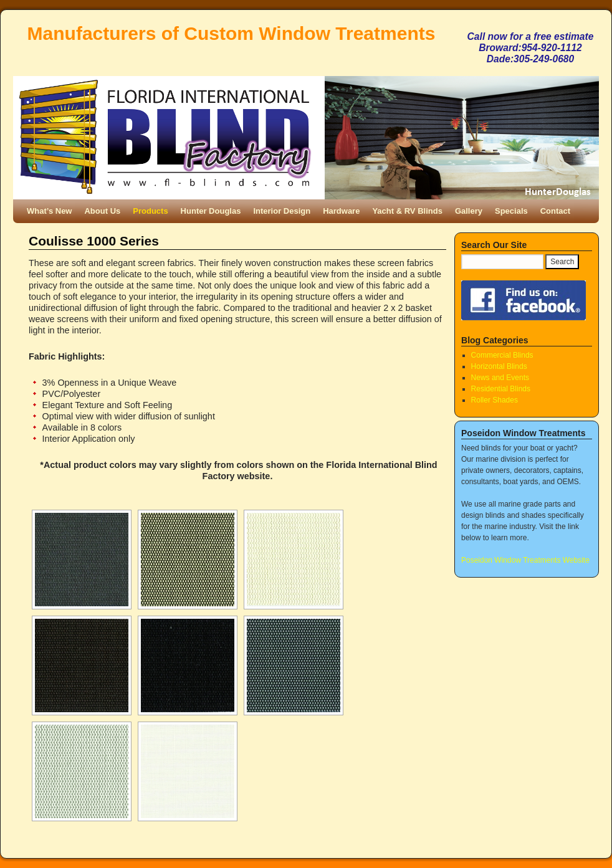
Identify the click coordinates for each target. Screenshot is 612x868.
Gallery (469, 211)
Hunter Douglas (211, 211)
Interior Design (282, 211)
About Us (102, 211)
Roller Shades (495, 400)
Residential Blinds (501, 389)
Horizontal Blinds (499, 366)
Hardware (341, 211)
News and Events (500, 378)
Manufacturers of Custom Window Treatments (232, 33)
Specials (511, 211)
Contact (555, 211)
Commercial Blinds (502, 355)
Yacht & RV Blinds (407, 211)
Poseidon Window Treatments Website (525, 560)
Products (150, 211)
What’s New (49, 211)
